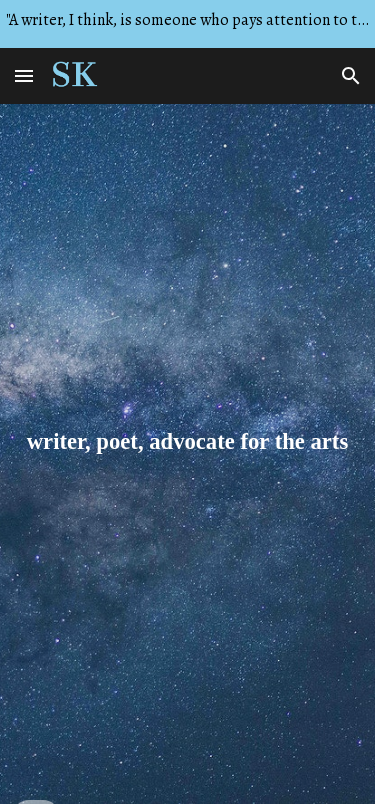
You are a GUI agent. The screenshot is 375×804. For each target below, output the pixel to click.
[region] (187, 24)
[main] (188, 454)
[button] (24, 75)
